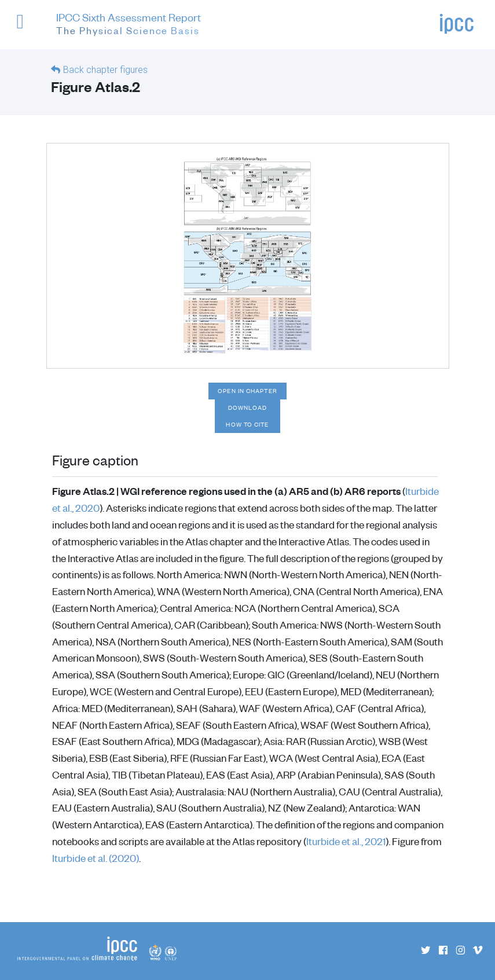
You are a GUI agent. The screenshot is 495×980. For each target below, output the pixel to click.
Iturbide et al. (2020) (96, 858)
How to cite (247, 424)
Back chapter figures (105, 70)
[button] (25, 27)
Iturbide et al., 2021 (346, 841)
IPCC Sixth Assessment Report (129, 25)
